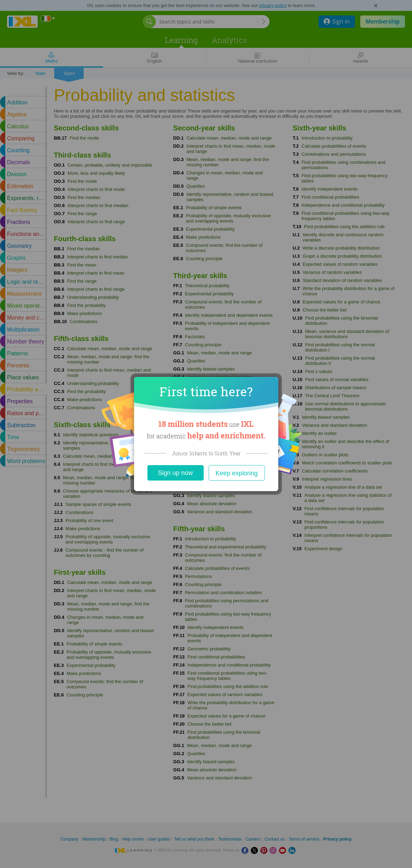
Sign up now (175, 473)
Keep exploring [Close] (236, 473)
